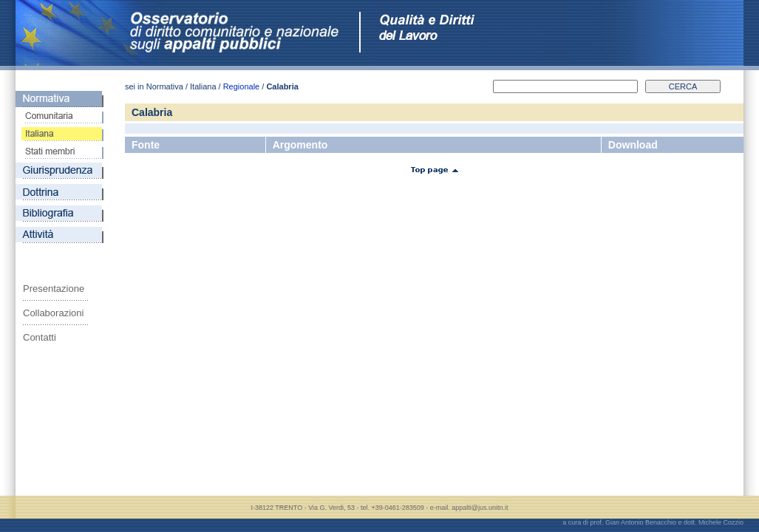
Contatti (40, 337)
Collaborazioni (53, 313)
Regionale (242, 86)
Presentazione (54, 289)
